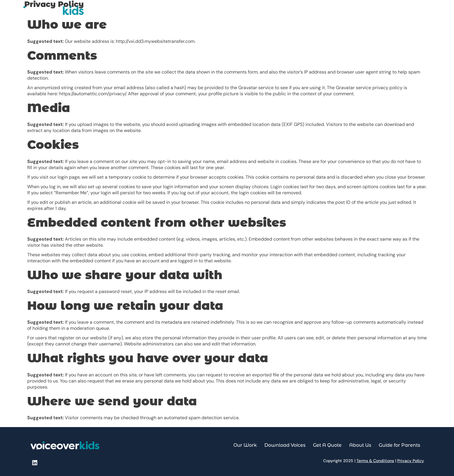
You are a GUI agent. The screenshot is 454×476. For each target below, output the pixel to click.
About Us (382, 13)
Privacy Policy (411, 461)
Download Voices (309, 13)
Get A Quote (350, 13)
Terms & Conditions (375, 461)
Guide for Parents (420, 13)
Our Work (270, 13)
